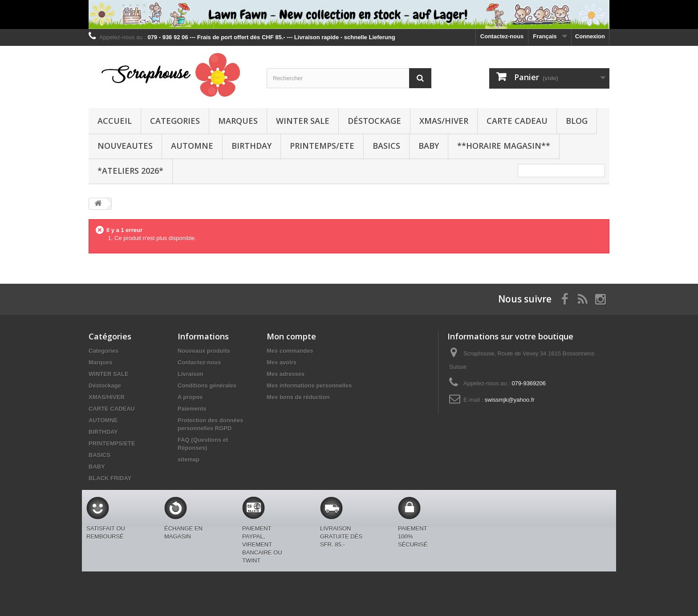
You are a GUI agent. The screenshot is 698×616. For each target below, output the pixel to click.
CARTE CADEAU (517, 121)
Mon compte (291, 336)
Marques (238, 121)
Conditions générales (207, 386)
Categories (175, 121)
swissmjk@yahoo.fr (510, 400)
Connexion (590, 36)
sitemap (189, 459)
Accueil (115, 121)
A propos (190, 397)
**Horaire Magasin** (504, 146)
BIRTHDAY (252, 146)
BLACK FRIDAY (110, 478)
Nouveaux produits (204, 351)
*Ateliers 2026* (130, 171)
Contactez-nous (502, 36)
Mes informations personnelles (309, 386)
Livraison (191, 374)
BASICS (386, 146)
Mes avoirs (282, 362)
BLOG (577, 121)
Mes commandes (290, 351)
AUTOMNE (192, 146)
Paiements (192, 409)
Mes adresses (286, 374)
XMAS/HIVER (444, 121)
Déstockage (374, 121)
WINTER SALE (303, 121)
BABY (429, 146)
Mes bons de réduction (298, 397)
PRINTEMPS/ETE (322, 146)
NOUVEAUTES (125, 146)
